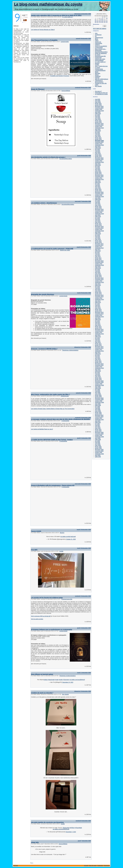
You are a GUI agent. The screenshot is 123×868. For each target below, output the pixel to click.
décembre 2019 (99, 209)
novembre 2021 (99, 176)
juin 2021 (97, 184)
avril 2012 (98, 341)
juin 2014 (97, 304)
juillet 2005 (98, 457)
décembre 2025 (99, 106)
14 (101, 20)
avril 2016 (98, 272)
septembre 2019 (99, 214)
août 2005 (98, 455)
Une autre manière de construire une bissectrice (47, 822)
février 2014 (98, 309)
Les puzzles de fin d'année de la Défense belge (47, 598)
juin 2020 (97, 201)
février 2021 (98, 189)
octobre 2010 (99, 367)
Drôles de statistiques (101, 53)
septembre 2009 (99, 385)
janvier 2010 (98, 380)
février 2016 (98, 275)
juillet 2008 (98, 405)
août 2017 (98, 249)
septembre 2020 (99, 196)
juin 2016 (97, 269)
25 (95, 22)
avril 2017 (98, 255)
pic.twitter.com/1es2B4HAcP (77, 680)
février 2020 (98, 207)
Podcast (97, 78)
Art (96, 36)
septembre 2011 (99, 351)
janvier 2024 (98, 139)
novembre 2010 (99, 365)
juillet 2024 (98, 131)
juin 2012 (97, 338)
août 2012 (98, 335)
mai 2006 (97, 442)
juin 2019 (97, 218)
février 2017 (98, 258)
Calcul (97, 40)
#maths (61, 680)
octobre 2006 (99, 435)
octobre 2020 (99, 195)
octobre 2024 (99, 126)
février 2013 (98, 327)
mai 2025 (97, 116)
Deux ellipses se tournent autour (42, 674)
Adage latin (35, 842)
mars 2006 (98, 445)
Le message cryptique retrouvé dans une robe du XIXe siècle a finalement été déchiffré (60, 419)
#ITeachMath (78, 828)
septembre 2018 (99, 231)
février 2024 (98, 138)
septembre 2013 (99, 317)
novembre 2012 (99, 331)
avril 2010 (98, 375)
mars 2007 (98, 428)
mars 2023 (98, 154)
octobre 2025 (99, 109)
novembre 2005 (99, 451)
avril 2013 (98, 324)
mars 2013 (98, 325)
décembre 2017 (99, 244)
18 (95, 21)
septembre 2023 (99, 145)
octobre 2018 (99, 229)
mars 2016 (98, 274)
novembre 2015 (99, 279)
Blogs (96, 39)
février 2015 (98, 292)
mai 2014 (97, 305)
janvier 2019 (98, 225)
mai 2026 (97, 99)
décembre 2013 (99, 312)
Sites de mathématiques (102, 79)
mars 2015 (98, 291)
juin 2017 (97, 252)
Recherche (107, 866)
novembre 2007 (99, 417)
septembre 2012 (99, 334)
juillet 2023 (98, 148)
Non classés (65, 694)
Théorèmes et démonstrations (70, 350)
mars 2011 (98, 359)
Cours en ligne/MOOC (101, 46)
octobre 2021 (99, 178)
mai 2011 (97, 357)
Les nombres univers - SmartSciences (44, 203)
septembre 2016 (99, 265)
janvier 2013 (98, 328)
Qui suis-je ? (98, 91)
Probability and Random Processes (60, 76)
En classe (98, 55)
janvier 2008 (98, 414)
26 (97, 22)
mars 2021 (98, 188)
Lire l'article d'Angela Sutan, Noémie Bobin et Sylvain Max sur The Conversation (53, 409)
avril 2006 (98, 444)
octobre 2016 (99, 264)
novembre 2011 (99, 348)
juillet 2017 (98, 251)
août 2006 (98, 438)
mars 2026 (98, 102)
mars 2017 (98, 257)
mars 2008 (98, 411)
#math (57, 680)
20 (99, 21)
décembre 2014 (99, 295)
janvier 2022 (98, 174)
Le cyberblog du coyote (101, 94)
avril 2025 (98, 118)
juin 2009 (97, 390)
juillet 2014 (98, 302)
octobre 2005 (99, 452)
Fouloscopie (98, 58)
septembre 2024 (99, 128)
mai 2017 (97, 254)
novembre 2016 (99, 262)
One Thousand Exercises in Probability (44, 40)
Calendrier (100, 866)
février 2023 (98, 155)
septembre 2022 (99, 162)
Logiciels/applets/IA (100, 70)
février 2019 (98, 224)
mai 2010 (97, 374)
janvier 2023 (98, 156)
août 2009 (98, 387)
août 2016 (98, 267)
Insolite (61, 551)
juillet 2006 (98, 440)
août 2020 (98, 198)
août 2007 (98, 421)
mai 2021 (97, 185)
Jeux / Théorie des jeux (101, 66)
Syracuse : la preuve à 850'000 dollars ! (44, 349)
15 (103, 20)
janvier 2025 (98, 122)
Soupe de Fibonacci (38, 89)
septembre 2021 (99, 179)
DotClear (15, 866)
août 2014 (98, 301)
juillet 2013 (98, 319)
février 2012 (98, 344)
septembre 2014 (99, 299)
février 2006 (98, 447)
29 (103, 22)
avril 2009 (98, 392)
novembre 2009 (99, 382)
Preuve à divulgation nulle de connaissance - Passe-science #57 (53, 485)
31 (107, 22)
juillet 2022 (98, 165)
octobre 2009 (99, 384)
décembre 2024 (99, 124)
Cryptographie (65, 421)
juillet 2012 (98, 337)
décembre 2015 (99, 278)
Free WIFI (34, 550)
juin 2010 (97, 372)
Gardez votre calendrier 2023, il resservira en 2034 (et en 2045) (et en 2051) (56, 15)
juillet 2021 (98, 182)
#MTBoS (72, 828)
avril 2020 (98, 204)
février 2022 (98, 172)
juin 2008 (97, 407)
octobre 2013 (99, 315)
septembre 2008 (99, 402)
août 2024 (98, 129)
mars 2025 (98, 119)
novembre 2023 (99, 142)
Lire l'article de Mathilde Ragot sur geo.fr (42, 429)
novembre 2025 (99, 108)
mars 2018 (98, 239)
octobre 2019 (99, 212)
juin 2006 (97, 441)
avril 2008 (98, 410)
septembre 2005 (99, 454)
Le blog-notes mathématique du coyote (48, 4)
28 (101, 22)
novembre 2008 (99, 400)
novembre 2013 (99, 314)
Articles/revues (65, 396)
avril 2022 (98, 169)
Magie (97, 72)
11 (95, 20)
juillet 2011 (98, 354)
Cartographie (98, 43)
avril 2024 (98, 135)
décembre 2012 (99, 329)
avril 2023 (98, 152)
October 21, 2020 (71, 539)
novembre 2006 (99, 434)
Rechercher (96, 24)
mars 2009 (98, 394)
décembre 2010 (99, 364)
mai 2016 (97, 271)
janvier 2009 (98, 397)
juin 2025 (97, 115)
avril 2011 (98, 358)
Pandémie (98, 76)
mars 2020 (98, 205)
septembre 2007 (99, 420)
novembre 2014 (99, 297)
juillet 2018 (98, 234)
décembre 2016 (99, 261)
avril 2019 (98, 221)
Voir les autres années (37, 619)
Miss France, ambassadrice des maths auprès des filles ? (50, 395)
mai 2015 (97, 288)
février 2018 (98, 241)
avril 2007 (98, 427)
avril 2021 (98, 186)
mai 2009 (97, 391)
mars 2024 (98, 136)
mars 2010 (98, 377)
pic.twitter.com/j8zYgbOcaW (68, 537)
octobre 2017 (99, 247)
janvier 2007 (98, 431)
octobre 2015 (99, 281)
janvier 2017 (98, 259)
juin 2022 (97, 166)
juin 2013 (97, 321)
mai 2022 (97, 168)
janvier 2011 (98, 362)
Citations (97, 45)
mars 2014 (98, 308)
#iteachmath (51, 680)
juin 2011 (97, 355)
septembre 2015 (99, 282)
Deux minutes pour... (101, 49)
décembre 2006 (99, 432)
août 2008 (98, 404)
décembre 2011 (99, 347)
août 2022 (98, 164)
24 (107, 21)
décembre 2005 (99, 450)
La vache (97, 68)
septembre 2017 (99, 248)
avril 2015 (98, 289)
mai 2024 (97, 134)
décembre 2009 (99, 381)
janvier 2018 (98, 242)
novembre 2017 (99, 245)
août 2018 (98, 232)
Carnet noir (98, 42)
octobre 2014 (99, 298)
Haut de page (93, 866)
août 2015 (98, 284)
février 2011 (98, 361)
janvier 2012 (98, 345)
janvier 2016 (98, 277)
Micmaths (98, 73)
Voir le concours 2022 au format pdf (41, 616)
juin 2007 (97, 424)
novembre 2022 (99, 159)
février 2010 (98, 378)
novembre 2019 (99, 211)
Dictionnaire (98, 50)
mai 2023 (97, 151)
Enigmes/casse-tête (67, 599)
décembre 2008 (99, 398)
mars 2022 (98, 171)
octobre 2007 (99, 418)
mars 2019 (98, 222)
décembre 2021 (99, 175)
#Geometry (66, 680)
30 (105, 22)
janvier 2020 (98, 208)
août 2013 (98, 318)
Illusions (62, 533)
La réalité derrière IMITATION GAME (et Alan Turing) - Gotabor (52, 440)
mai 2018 (97, 237)
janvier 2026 (98, 105)
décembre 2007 (99, 415)
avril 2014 (98, 307)
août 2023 (98, 146)
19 (97, 21)
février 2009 (98, 395)
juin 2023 (97, 149)
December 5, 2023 (71, 832)
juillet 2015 (98, 285)
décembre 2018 (99, 227)
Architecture (98, 35)
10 (107, 18)
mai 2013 (97, 322)
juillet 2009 (98, 388)
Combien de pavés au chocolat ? (42, 693)
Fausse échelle (36, 531)
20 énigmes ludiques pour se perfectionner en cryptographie (52, 630)
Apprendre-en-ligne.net (101, 93)
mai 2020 (97, 202)
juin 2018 (97, 235)
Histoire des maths (65, 250)
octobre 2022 (99, 161)
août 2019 (98, 215)
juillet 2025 (98, 114)
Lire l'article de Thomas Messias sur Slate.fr (43, 30)
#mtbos (46, 680)
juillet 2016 (98, 268)
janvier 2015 (98, 294)
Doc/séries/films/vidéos (66, 159)
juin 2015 (97, 287)
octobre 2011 (99, 349)
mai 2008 (97, 408)
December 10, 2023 (68, 682)
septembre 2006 (99, 437)
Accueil (86, 866)
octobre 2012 (99, 332)
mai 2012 (97, 339)
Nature (97, 75)
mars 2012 (98, 342)
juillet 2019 (98, 217)
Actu (96, 33)
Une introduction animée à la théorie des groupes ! (48, 157)
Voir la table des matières (100, 29)
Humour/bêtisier (66, 91)
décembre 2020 (99, 192)
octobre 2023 (99, 144)
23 (105, 21)
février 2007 (98, 430)
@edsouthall (66, 828)
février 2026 (98, 104)
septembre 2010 (99, 368)
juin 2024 (97, 132)
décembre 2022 (99, 158)
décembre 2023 (99, 141)
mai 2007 (97, 425)
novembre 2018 (99, 228)
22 (103, 21)
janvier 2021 (98, 191)
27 (99, 22)
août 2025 (98, 112)
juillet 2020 (98, 199)
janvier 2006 (98, 448)
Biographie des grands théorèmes (43, 294)
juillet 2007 (98, 422)
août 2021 (98, 181)
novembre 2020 (99, 194)
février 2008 (98, 412)
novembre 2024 (99, 125)
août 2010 (98, 370)
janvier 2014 (98, 311)
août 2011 (98, 352)
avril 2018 (98, 238)
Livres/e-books (65, 42)
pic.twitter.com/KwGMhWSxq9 (61, 829)
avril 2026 (98, 101)
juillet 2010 (98, 371)
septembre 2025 (99, 111)
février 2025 (98, 121)
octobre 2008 (99, 401)
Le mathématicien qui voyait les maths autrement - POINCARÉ (52, 249)
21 (101, 21)
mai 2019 (97, 219)
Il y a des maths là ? (68, 17)
